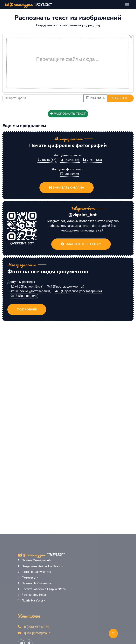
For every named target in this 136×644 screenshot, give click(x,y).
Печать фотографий (36, 560)
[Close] (131, 37)
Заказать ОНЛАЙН (67, 188)
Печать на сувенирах (37, 583)
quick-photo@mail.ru (35, 633)
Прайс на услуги (33, 601)
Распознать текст (68, 114)
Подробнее (27, 309)
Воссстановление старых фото (44, 589)
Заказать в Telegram (81, 244)
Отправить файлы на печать (42, 566)
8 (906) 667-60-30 (34, 627)
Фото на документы (36, 572)
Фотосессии (30, 578)
